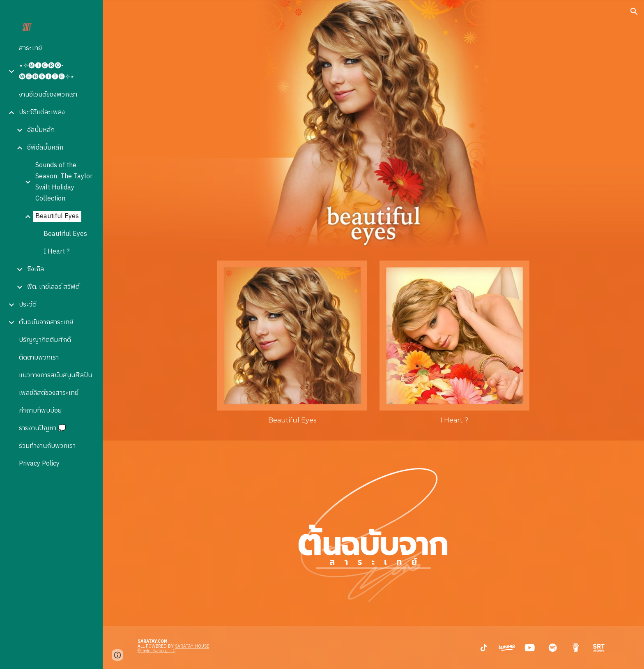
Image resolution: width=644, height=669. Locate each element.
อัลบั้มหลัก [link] (41, 130)
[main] (292, 420)
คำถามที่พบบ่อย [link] (40, 411)
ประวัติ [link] (28, 305)
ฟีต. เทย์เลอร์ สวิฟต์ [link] (53, 287)
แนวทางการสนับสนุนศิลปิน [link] (55, 375)
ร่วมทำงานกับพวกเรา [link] (47, 446)
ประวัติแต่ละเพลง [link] (42, 112)
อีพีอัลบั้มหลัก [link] (45, 148)
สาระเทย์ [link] (30, 48)
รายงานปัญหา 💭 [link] (43, 428)
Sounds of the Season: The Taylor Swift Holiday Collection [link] (64, 182)
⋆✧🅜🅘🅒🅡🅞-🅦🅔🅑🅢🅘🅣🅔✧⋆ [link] (47, 72)
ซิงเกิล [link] (36, 269)
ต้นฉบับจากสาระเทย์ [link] (46, 322)
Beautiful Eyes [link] (57, 216)
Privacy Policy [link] (39, 464)
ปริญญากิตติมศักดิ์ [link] (45, 340)
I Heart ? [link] (56, 252)
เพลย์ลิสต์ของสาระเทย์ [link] (49, 393)
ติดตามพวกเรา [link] (39, 358)
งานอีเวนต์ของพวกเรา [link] (48, 95)
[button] (634, 12)
